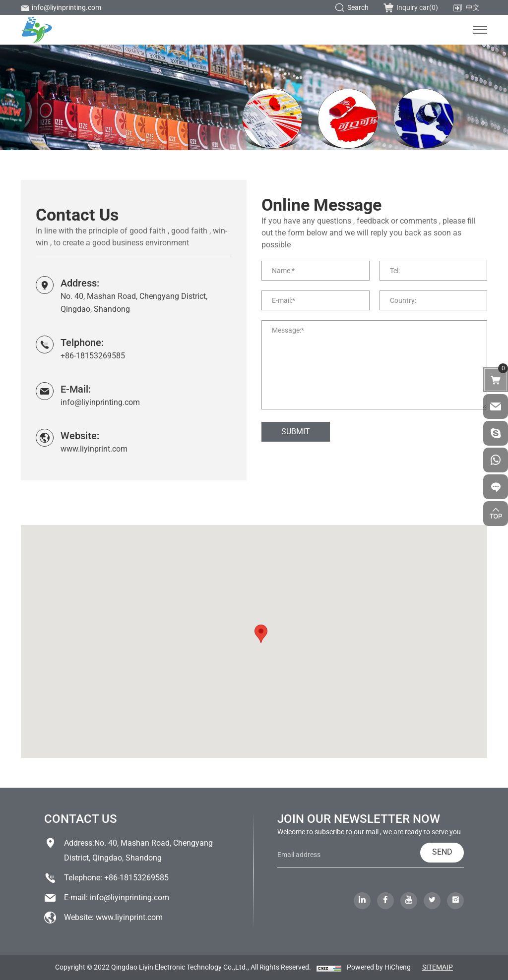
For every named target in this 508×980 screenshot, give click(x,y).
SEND (442, 852)
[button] (261, 634)
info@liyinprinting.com (61, 7)
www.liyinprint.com (94, 449)
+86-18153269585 (93, 356)
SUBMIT (296, 432)
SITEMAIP (438, 967)
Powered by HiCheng (379, 967)
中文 (466, 8)
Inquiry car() (411, 7)
